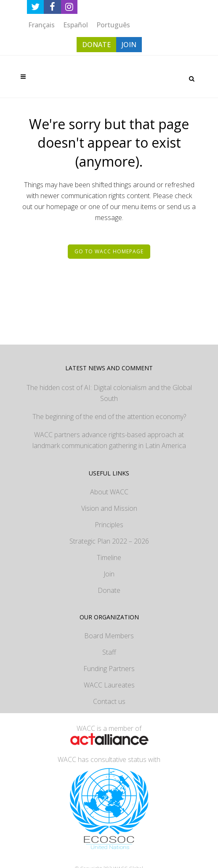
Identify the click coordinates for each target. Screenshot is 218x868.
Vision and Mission (109, 508)
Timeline (109, 557)
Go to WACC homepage (109, 251)
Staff (109, 652)
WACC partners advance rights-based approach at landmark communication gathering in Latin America (109, 440)
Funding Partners (109, 669)
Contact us (109, 701)
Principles (109, 525)
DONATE (96, 45)
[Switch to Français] (41, 25)
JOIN (129, 45)
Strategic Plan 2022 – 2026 (109, 541)
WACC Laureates (109, 685)
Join (109, 574)
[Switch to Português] (113, 25)
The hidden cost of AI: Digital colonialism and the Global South (109, 393)
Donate (109, 590)
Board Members (109, 636)
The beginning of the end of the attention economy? (109, 417)
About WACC (109, 492)
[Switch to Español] (76, 25)
